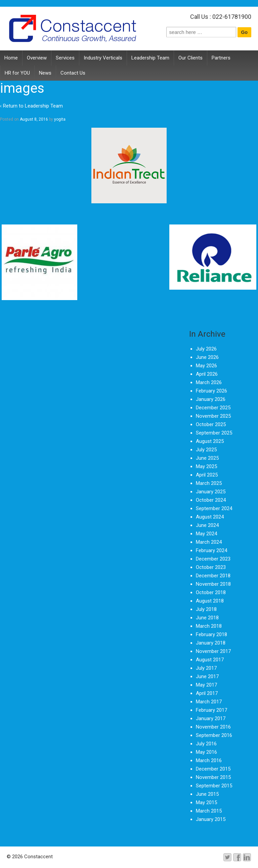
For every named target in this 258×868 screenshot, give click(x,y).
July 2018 (206, 609)
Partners (221, 58)
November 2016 (213, 727)
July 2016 (206, 744)
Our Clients (190, 58)
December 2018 (213, 576)
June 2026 (207, 357)
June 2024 (207, 525)
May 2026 (206, 366)
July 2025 (206, 450)
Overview (37, 58)
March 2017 (209, 702)
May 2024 (206, 534)
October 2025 (211, 424)
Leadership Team (150, 58)
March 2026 (209, 382)
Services (65, 58)
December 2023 (213, 559)
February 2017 (211, 710)
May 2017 (206, 685)
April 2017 (207, 693)
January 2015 (211, 819)
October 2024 (211, 500)
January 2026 (211, 399)
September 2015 (214, 786)
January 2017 (211, 718)
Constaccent (38, 857)
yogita (60, 119)
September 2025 (214, 433)
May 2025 (206, 466)
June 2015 (207, 794)
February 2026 (211, 391)
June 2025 (207, 458)
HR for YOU (17, 73)
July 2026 (206, 349)
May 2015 (206, 802)
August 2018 (210, 601)
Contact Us (73, 73)
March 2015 (209, 811)
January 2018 (211, 643)
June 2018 (207, 618)
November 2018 (213, 584)
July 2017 (206, 668)
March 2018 (209, 626)
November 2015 (213, 777)
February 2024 (211, 550)
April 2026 (207, 374)
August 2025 (210, 441)
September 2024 (214, 508)
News (45, 73)
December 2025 (213, 408)
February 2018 (211, 634)
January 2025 (211, 492)
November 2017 (213, 651)
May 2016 (206, 752)
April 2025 (207, 475)
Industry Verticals (103, 58)
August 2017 (210, 660)
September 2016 (214, 735)
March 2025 (209, 483)
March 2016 (209, 760)
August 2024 (210, 517)
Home (11, 58)
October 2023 (211, 567)
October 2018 (211, 592)
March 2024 (209, 542)
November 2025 (213, 416)
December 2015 (213, 769)
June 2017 (207, 676)
